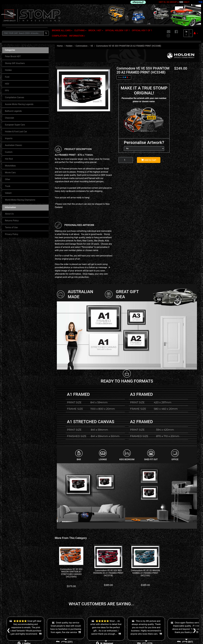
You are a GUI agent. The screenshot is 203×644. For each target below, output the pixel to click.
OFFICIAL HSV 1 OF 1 (142, 30)
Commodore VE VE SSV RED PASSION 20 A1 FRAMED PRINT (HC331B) (108, 573)
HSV (7, 84)
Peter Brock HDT (13, 56)
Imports (9, 138)
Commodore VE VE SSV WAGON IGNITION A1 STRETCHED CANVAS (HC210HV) (71, 573)
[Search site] (46, 33)
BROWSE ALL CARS (61, 30)
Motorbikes (10, 166)
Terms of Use (11, 227)
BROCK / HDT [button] (95, 30)
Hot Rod (9, 159)
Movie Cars (10, 173)
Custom (9, 152)
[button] (196, 33)
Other (8, 179)
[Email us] (169, 32)
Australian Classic (14, 145)
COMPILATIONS (60, 36)
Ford (7, 77)
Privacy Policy (12, 234)
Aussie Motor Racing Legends (19, 104)
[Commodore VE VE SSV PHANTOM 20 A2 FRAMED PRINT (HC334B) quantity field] (126, 160)
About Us (9, 214)
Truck (8, 186)
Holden (8, 70)
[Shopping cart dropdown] (191, 33)
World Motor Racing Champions (20, 200)
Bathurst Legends (13, 111)
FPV (7, 91)
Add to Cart (149, 160)
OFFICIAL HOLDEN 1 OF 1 (118, 30)
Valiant (8, 193)
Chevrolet (9, 118)
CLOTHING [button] (80, 30)
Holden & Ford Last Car (16, 132)
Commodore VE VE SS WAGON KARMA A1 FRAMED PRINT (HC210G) (145, 573)
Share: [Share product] (123, 77)
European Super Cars (15, 125)
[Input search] (23, 33)
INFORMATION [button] (76, 36)
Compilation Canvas (15, 97)
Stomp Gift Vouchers (15, 63)
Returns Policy (12, 221)
